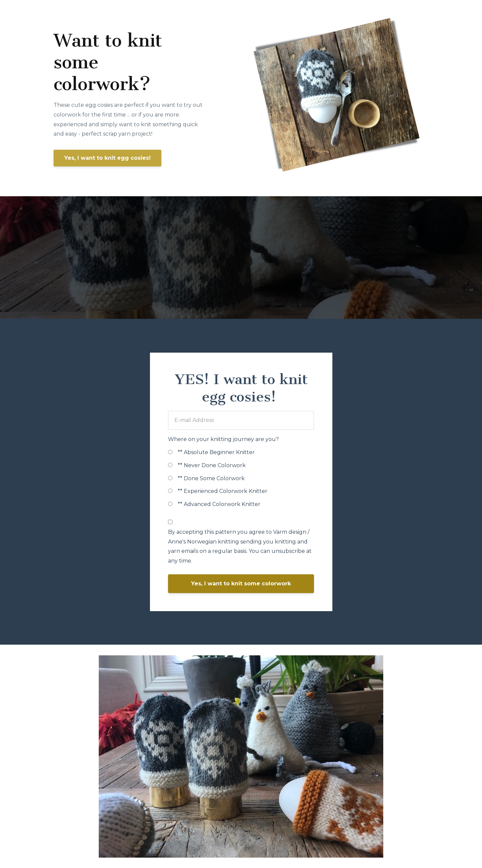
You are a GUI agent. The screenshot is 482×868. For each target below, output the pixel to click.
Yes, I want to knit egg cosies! (107, 158)
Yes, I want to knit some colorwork (241, 584)
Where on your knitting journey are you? (223, 439)
